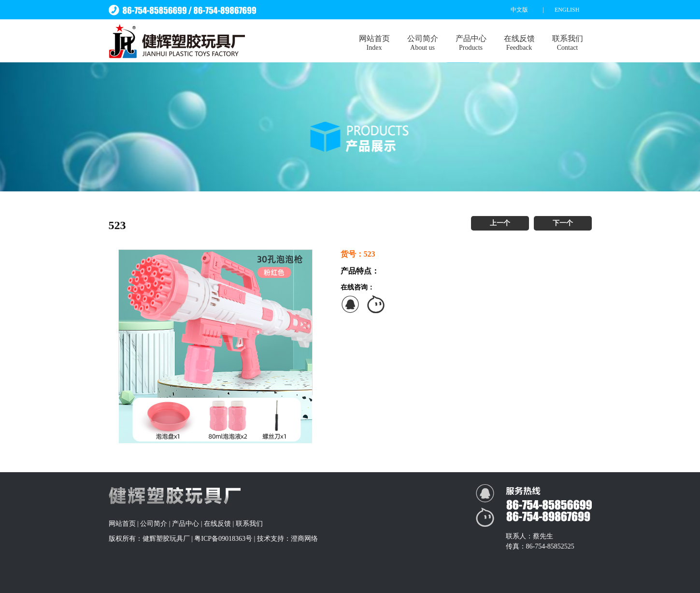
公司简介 (423, 43)
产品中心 (471, 43)
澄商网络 (304, 539)
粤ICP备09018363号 (223, 539)
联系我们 (568, 43)
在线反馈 (519, 43)
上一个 (500, 223)
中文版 (519, 10)
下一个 (563, 223)
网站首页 (374, 43)
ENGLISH (567, 10)
